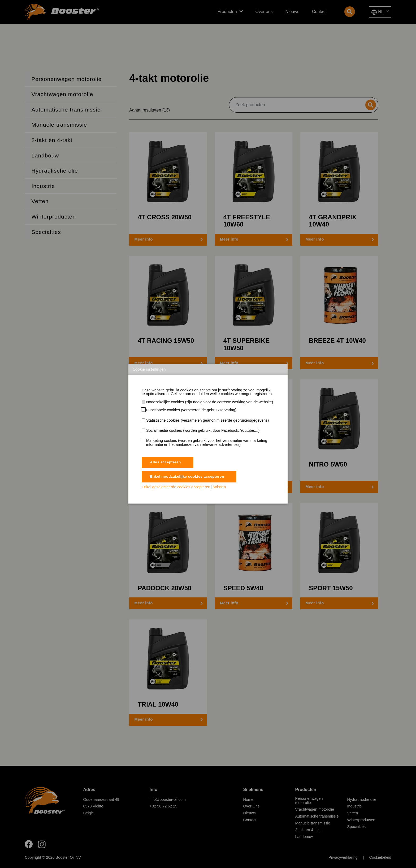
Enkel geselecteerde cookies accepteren (176, 488)
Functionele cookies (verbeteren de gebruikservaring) (191, 410)
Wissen (220, 488)
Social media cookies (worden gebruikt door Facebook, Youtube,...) (203, 430)
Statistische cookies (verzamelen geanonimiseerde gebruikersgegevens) (207, 420)
